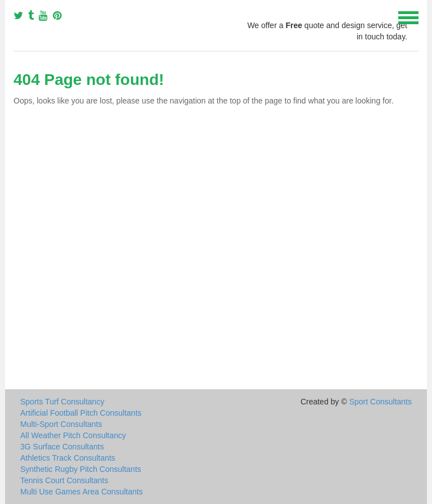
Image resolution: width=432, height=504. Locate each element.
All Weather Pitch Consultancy (73, 435)
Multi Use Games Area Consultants (82, 492)
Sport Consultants (381, 402)
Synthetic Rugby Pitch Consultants (81, 469)
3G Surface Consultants (62, 447)
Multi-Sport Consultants (61, 424)
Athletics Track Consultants (68, 458)
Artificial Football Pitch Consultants (81, 413)
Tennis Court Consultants (64, 480)
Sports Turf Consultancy (62, 402)
